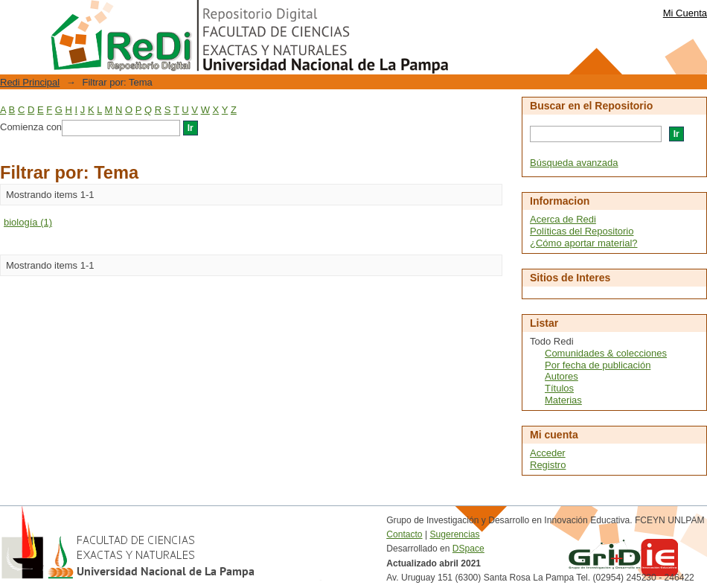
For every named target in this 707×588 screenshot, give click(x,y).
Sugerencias (454, 534)
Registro (548, 465)
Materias (563, 400)
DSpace (468, 549)
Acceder (548, 453)
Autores (562, 376)
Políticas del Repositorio (582, 231)
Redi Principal (30, 82)
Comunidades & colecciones (606, 353)
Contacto (404, 534)
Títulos (559, 388)
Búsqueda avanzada (574, 163)
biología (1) (28, 222)
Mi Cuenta (685, 13)
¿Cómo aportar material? (584, 243)
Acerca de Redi (563, 219)
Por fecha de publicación (598, 365)
